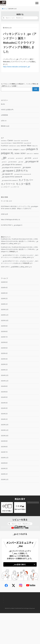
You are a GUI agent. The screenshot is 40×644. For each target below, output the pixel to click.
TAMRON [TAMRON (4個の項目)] (36, 154)
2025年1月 (4, 370)
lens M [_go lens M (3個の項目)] (35, 158)
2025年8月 (4, 332)
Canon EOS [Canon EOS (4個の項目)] (17, 141)
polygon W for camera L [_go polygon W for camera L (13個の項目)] (12, 165)
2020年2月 (4, 468)
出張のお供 (4, 214)
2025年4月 (4, 353)
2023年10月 (5, 436)
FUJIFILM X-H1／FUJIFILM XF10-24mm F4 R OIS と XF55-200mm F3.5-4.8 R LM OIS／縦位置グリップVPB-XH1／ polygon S (20, 241)
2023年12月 (5, 425)
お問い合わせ (8, 616)
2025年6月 (4, 342)
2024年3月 (4, 408)
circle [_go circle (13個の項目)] (28, 158)
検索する (20, 14)
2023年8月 (4, 447)
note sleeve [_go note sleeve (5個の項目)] (12, 162)
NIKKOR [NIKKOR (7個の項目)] (23, 146)
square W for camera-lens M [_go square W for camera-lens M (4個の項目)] (22, 174)
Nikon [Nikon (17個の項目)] (29, 146)
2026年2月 (4, 299)
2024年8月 (4, 386)
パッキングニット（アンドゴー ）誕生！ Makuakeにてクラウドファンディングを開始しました (20, 43)
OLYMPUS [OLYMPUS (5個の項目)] (4, 150)
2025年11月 (5, 315)
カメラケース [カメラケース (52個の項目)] (8, 184)
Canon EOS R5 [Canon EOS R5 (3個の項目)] (24, 141)
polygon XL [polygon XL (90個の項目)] (7, 153)
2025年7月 (4, 337)
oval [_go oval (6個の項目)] (20, 162)
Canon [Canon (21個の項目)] (10, 140)
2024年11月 (5, 381)
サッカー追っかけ (7, 201)
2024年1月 (4, 419)
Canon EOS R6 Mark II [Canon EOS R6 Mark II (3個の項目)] (6, 143)
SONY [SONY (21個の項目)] (23, 153)
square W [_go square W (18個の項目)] (7, 174)
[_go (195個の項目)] (4, 158)
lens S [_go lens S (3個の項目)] (4, 162)
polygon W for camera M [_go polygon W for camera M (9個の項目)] (11, 167)
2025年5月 (4, 348)
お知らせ (4, 121)
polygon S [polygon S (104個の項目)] (32, 149)
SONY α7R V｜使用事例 (10, 267)
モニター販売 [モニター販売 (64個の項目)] (23, 184)
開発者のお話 (5, 126)
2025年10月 (5, 321)
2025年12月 (5, 310)
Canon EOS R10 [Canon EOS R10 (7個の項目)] (18, 143)
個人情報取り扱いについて (12, 623)
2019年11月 (5, 479)
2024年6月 (4, 392)
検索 (36, 89)
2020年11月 (5, 458)
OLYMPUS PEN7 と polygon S (12, 225)
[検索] (4, 18)
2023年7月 (4, 452)
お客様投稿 (4, 115)
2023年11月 (5, 430)
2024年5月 (4, 397)
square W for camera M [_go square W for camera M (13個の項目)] (12, 177)
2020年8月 (4, 463)
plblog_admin (13, 244)
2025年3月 (4, 359)
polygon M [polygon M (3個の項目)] (23, 150)
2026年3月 (4, 293)
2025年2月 (4, 364)
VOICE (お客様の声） (8, 110)
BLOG (3, 104)
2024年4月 (4, 403)
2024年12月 (5, 375)
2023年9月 (4, 441)
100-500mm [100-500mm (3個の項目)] (4, 141)
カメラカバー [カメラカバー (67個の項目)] (26, 180)
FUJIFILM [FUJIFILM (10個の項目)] (4, 146)
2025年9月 (4, 326)
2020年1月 (4, 474)
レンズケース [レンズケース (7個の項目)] (15, 187)
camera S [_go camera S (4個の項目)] (19, 158)
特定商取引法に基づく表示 (12, 631)
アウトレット (33, 511)
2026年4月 (4, 288)
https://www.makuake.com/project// (17, 67)
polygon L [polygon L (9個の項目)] (17, 149)
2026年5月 (4, 282)
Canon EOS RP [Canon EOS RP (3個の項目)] (27, 143)
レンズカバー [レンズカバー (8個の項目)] (5, 187)
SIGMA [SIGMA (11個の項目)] (17, 153)
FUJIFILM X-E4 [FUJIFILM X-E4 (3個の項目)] (12, 146)
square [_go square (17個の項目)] (26, 167)
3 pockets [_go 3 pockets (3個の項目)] (11, 158)
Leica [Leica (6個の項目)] (18, 146)
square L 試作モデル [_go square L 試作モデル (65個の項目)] (15, 171)
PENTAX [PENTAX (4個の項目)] (10, 150)
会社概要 (6, 608)
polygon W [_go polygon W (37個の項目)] (31, 162)
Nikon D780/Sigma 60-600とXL (11, 220)
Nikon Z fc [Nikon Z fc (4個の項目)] (35, 146)
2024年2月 (4, 414)
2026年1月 (4, 304)
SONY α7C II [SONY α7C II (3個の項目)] (30, 154)
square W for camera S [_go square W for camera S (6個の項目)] (10, 180)
